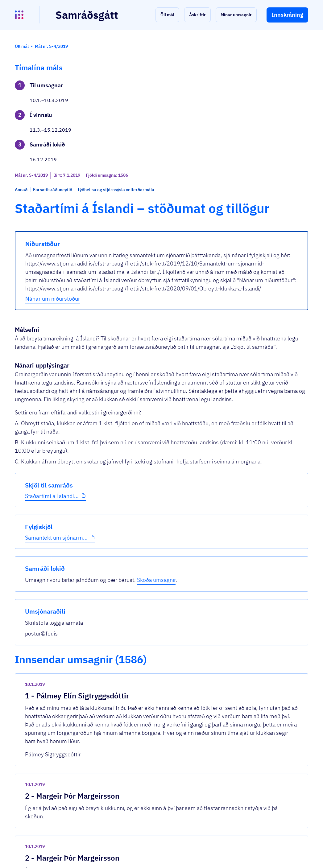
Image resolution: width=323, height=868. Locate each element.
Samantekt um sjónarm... (43, 271)
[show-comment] (220, 576)
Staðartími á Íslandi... (40, 222)
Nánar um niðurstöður (128, 272)
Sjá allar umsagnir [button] (118, 783)
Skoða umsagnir (273, 106)
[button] (167, 15)
